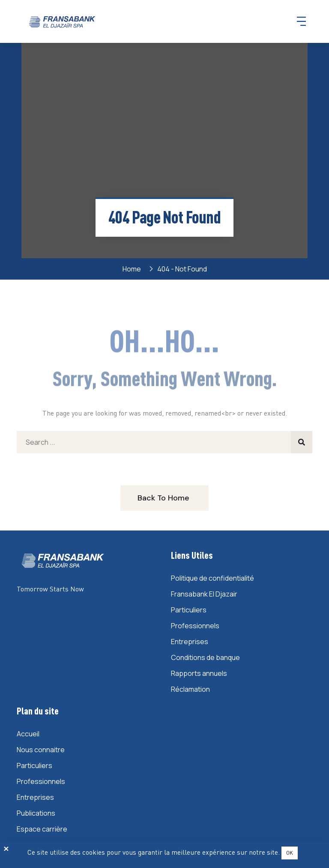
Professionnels (195, 626)
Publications (36, 813)
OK (290, 853)
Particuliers (189, 610)
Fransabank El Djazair (204, 594)
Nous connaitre (41, 750)
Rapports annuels (199, 673)
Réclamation (190, 689)
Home (133, 269)
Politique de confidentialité (212, 578)
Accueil (28, 734)
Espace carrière (42, 829)
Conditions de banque (205, 657)
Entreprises (190, 642)
